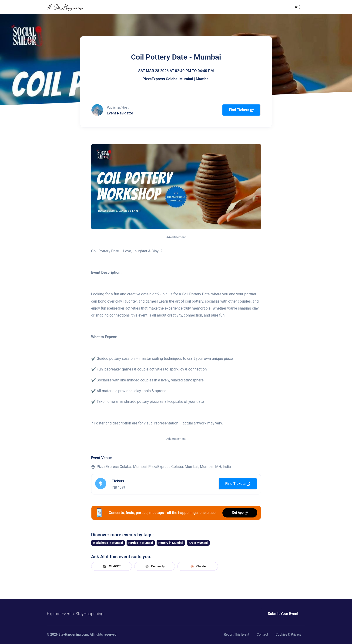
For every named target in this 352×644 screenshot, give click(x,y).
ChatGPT (111, 566)
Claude (198, 566)
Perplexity (154, 566)
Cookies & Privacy (288, 634)
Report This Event (236, 634)
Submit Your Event (283, 614)
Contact (262, 634)
